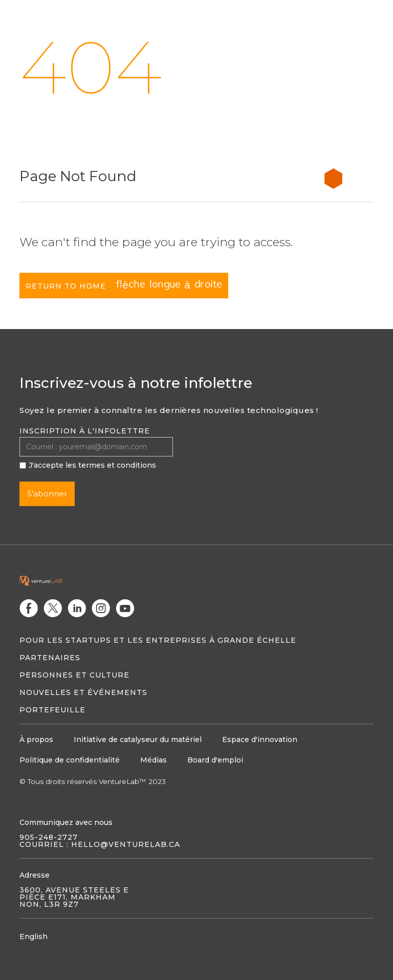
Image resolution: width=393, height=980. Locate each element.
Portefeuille (52, 710)
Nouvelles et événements (83, 692)
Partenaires (50, 658)
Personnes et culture (74, 675)
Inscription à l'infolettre (85, 431)
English (34, 937)
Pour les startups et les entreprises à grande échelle (158, 640)
